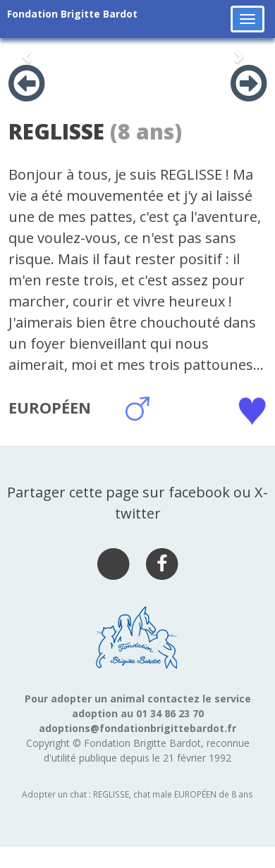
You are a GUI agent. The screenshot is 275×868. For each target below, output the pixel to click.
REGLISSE (56, 131)
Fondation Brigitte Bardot (72, 14)
